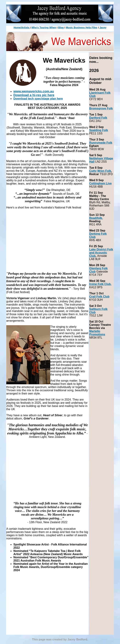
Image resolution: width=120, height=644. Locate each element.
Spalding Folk (99, 130)
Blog (61, 27)
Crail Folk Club (99, 297)
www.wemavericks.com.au (34, 91)
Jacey (103, 27)
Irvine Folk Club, (100, 284)
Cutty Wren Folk (100, 171)
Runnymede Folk (101, 143)
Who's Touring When (44, 27)
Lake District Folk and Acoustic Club (101, 253)
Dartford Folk (98, 118)
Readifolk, (96, 218)
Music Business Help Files (82, 27)
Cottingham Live (100, 183)
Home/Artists (22, 27)
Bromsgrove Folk (101, 108)
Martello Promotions (97, 333)
